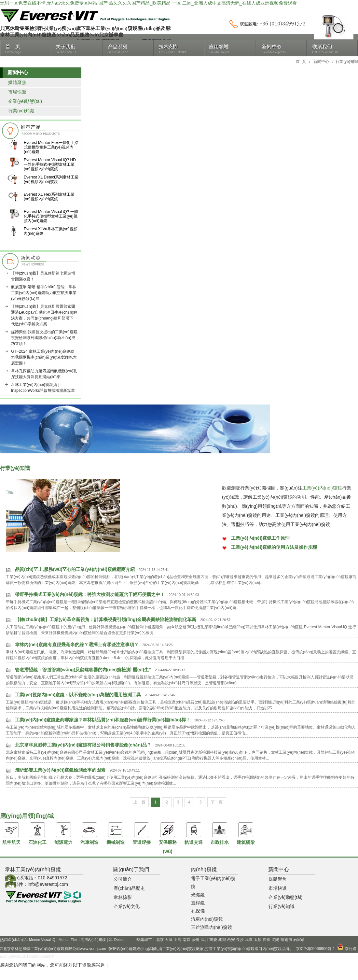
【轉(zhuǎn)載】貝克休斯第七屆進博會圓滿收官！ (43, 276)
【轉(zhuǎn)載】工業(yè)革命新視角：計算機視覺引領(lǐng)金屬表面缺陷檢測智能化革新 (106, 619)
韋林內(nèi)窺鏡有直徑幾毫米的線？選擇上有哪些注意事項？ (77, 645)
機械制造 (116, 833)
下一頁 (217, 802)
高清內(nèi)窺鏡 (93, 940)
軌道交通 (194, 833)
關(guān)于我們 (77, 48)
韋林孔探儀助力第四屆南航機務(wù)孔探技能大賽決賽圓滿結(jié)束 (44, 374)
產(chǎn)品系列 (128, 48)
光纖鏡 (198, 895)
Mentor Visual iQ (42, 940)
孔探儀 (198, 911)
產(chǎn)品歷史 (129, 888)
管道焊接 (142, 833)
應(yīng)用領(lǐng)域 (230, 48)
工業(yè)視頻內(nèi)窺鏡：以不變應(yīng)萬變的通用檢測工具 (78, 695)
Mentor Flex (68, 940)
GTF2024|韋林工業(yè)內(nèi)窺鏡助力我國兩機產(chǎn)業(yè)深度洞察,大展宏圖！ (44, 357)
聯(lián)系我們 (332, 48)
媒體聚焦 (17, 82)
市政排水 (220, 833)
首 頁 (301, 62)
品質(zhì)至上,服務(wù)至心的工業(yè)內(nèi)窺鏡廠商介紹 (75, 569)
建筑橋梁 (246, 833)
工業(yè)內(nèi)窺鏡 (322, 488)
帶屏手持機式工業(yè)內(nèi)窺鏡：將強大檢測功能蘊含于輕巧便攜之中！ (90, 594)
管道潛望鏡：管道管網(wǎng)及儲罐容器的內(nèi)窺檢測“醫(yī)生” (83, 670)
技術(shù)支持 (179, 48)
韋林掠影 (123, 897)
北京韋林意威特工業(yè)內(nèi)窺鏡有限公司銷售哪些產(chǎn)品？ (83, 745)
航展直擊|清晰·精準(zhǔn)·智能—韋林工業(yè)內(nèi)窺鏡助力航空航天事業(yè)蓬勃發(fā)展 (44, 293)
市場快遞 (17, 92)
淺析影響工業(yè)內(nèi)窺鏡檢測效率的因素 (60, 770)
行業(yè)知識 (21, 111)
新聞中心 (281, 48)
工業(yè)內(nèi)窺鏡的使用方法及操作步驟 (274, 547)
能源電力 (63, 833)
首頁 (26, 48)
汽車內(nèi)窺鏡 (207, 919)
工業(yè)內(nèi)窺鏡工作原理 (260, 538)
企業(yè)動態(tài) (25, 101)
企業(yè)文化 (127, 906)
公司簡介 (123, 879)
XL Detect (117, 940)
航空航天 (11, 833)
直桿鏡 (198, 903)
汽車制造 (89, 833)
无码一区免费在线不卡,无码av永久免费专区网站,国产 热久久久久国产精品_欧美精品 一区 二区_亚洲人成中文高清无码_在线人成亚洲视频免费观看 (148, 3)
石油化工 (37, 833)
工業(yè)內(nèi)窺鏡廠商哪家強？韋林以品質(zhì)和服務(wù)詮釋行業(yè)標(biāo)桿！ (103, 720)
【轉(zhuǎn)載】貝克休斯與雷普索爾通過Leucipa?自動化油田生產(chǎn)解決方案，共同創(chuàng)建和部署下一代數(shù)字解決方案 (44, 315)
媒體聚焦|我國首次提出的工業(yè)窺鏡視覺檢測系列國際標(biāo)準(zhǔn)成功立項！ (44, 338)
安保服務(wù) (168, 838)
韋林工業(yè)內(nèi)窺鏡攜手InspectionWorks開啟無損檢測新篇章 (43, 388)
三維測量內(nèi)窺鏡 (212, 927)
